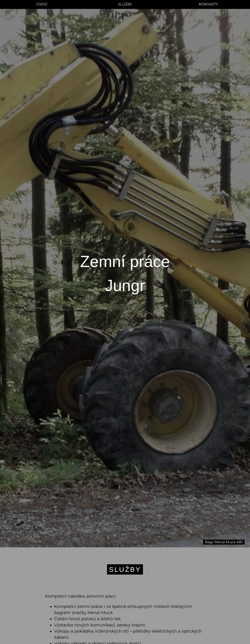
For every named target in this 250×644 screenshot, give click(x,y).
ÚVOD (42, 4)
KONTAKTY (208, 4)
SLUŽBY (125, 4)
